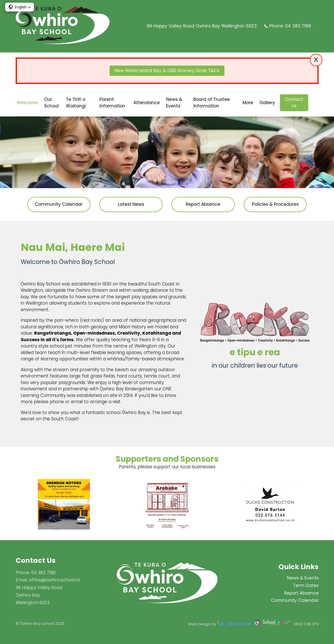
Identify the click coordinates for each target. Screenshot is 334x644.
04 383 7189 (298, 26)
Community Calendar (295, 601)
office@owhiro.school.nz (55, 580)
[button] (20, 7)
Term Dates (306, 586)
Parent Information (112, 103)
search (316, 103)
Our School (52, 103)
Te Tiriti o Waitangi (76, 103)
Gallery (267, 103)
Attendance (147, 103)
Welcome (27, 103)
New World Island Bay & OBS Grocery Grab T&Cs (167, 71)
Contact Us (294, 103)
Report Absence (301, 593)
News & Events (174, 103)
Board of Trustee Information (212, 103)
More (248, 103)
